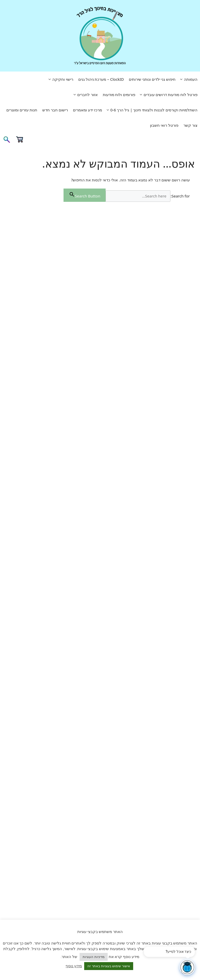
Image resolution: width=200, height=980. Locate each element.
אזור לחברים (85, 95)
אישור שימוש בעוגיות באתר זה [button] (109, 966)
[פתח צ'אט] (187, 967)
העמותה (188, 79)
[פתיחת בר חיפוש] (7, 141)
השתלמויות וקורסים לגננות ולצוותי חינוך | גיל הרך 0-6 (151, 110)
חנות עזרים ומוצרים (22, 110)
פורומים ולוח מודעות (119, 95)
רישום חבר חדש (55, 110)
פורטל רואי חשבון (164, 125)
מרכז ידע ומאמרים (87, 110)
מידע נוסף (74, 966)
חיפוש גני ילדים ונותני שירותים (152, 79)
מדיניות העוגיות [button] (93, 957)
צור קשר (190, 125)
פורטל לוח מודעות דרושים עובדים (168, 95)
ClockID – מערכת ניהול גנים (101, 79)
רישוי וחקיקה (60, 79)
